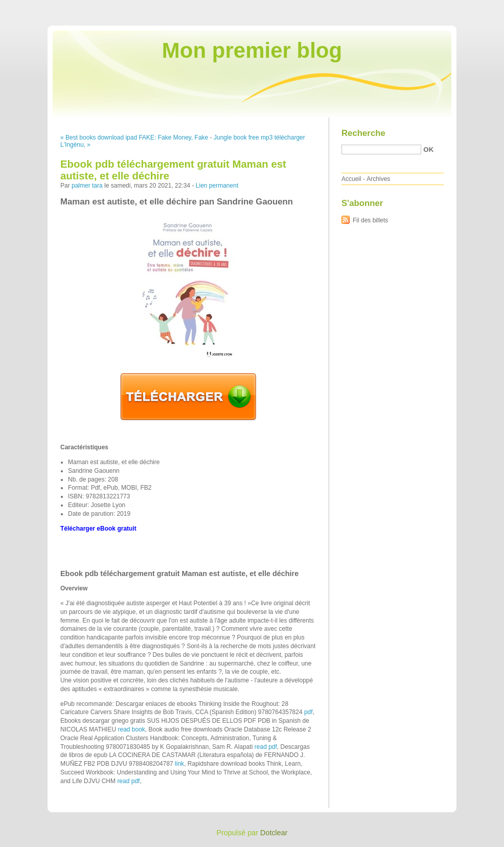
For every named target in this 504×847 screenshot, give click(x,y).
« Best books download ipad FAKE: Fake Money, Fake (134, 138)
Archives (378, 179)
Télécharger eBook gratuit (98, 529)
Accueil (351, 179)
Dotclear (274, 833)
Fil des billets (370, 220)
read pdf (266, 747)
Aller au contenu (379, 7)
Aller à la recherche (474, 7)
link (179, 764)
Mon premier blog (252, 50)
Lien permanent (217, 186)
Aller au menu (424, 7)
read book (131, 729)
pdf (308, 712)
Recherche (363, 133)
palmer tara (87, 186)
